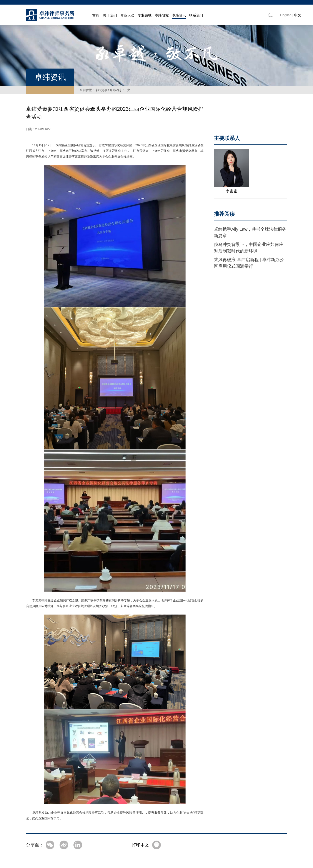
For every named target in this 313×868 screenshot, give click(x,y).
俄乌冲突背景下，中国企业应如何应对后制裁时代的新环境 (249, 252)
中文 (298, 15)
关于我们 (110, 15)
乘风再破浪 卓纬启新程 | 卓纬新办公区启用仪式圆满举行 (249, 267)
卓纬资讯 (179, 15)
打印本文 (140, 845)
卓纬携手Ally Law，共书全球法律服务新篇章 (250, 237)
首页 (96, 15)
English (286, 15)
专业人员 (127, 15)
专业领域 (145, 15)
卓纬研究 (162, 15)
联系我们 (196, 15)
